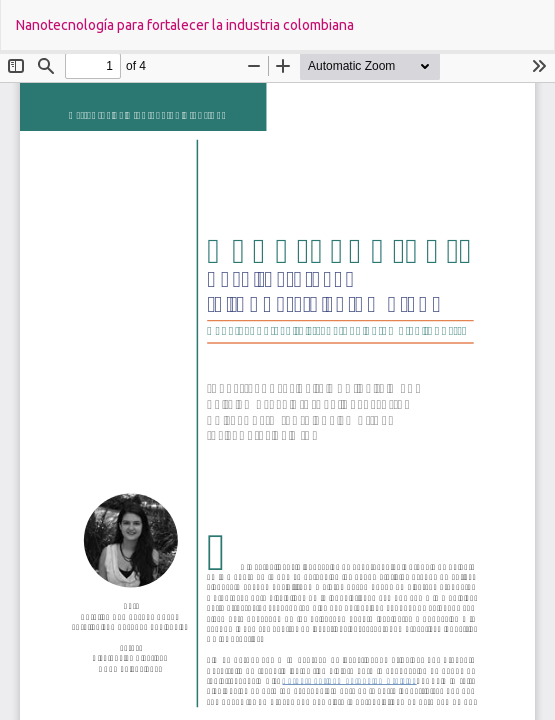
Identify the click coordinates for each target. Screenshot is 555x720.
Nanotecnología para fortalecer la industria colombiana (185, 25)
